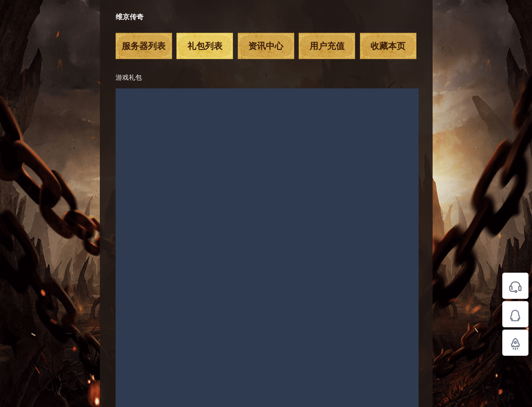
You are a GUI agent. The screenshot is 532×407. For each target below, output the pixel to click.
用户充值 (327, 46)
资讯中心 (266, 46)
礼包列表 (205, 46)
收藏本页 (388, 46)
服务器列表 (144, 46)
